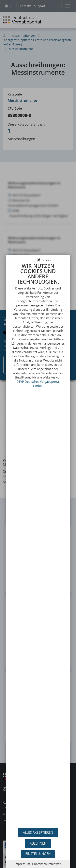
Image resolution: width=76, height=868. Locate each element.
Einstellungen (38, 854)
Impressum (22, 864)
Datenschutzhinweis (48, 864)
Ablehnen (38, 843)
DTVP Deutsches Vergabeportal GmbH (38, 373)
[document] (38, 539)
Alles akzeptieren (38, 832)
